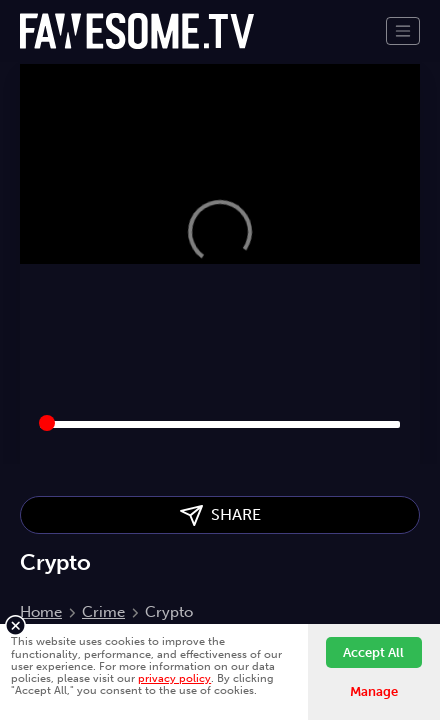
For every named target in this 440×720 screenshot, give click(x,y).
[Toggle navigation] (403, 31)
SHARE (220, 515)
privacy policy (174, 678)
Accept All (373, 652)
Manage (374, 691)
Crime (103, 612)
